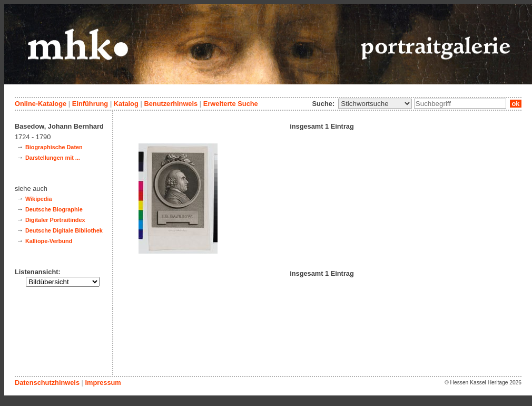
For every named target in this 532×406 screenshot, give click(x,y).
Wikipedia (39, 199)
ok (516, 104)
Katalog (126, 104)
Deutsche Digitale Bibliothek (64, 230)
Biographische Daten (54, 147)
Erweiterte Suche (231, 104)
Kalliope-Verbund (49, 241)
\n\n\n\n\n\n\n (375, 104)
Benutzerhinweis (171, 104)
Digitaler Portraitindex (55, 220)
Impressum (103, 383)
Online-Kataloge (41, 104)
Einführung (90, 104)
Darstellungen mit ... (53, 158)
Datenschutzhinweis (47, 383)
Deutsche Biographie (54, 209)
